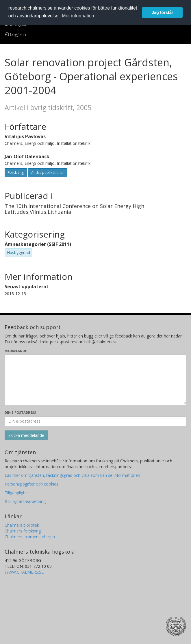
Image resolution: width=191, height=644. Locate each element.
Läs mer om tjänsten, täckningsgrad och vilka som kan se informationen (72, 475)
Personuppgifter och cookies (31, 484)
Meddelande (16, 351)
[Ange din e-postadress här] (95, 421)
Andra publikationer (48, 173)
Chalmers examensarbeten (30, 537)
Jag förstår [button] (162, 12)
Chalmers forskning (23, 531)
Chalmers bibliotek (22, 525)
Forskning (16, 173)
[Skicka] (26, 435)
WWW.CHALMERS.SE (24, 572)
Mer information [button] (78, 16)
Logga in (15, 34)
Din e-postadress (20, 412)
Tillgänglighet (17, 493)
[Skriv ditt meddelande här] (95, 380)
